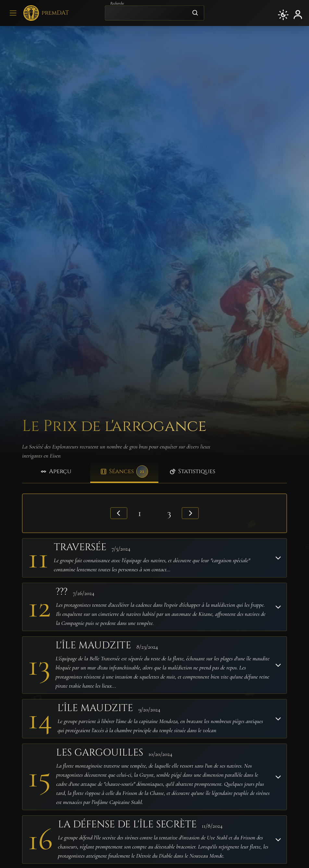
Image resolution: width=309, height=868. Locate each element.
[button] (283, 15)
